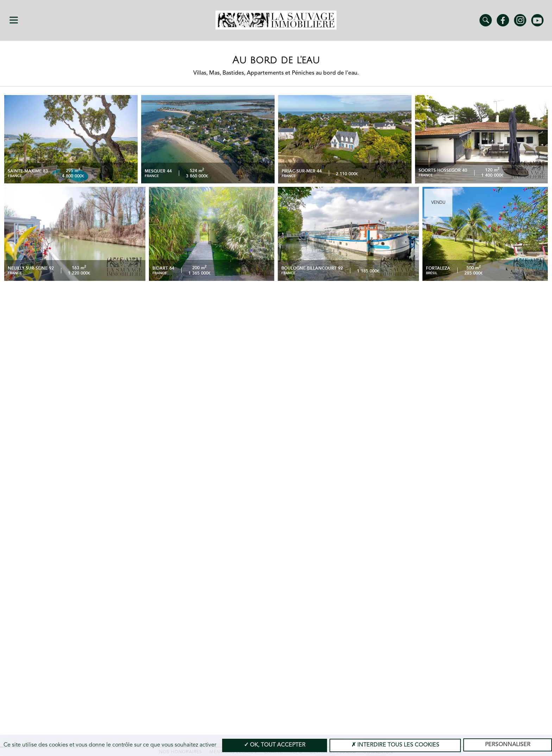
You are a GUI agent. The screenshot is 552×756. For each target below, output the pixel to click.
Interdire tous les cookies (395, 745)
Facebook (503, 20)
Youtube (537, 20)
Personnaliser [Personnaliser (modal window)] (508, 745)
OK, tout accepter (275, 745)
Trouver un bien (486, 20)
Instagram (520, 20)
